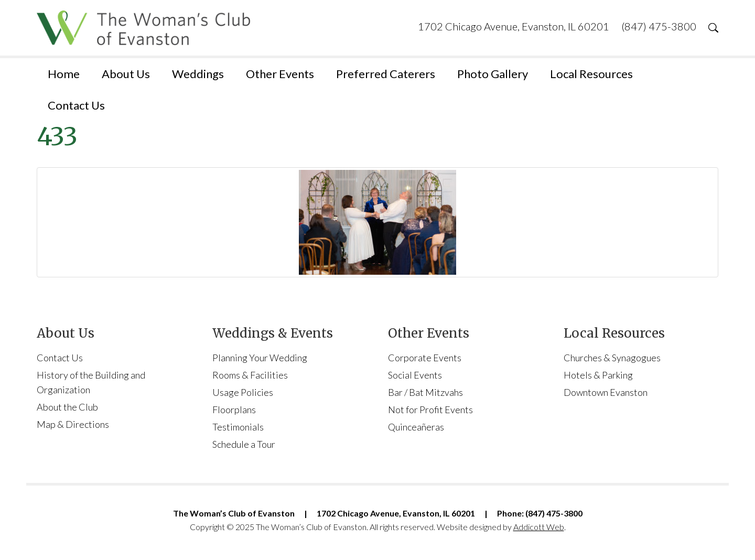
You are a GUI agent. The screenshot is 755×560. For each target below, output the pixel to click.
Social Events (415, 375)
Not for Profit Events (430, 410)
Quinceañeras (416, 427)
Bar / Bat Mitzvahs (425, 392)
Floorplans (234, 410)
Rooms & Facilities (250, 375)
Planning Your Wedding (260, 358)
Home (64, 74)
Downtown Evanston (606, 392)
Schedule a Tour (244, 444)
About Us (126, 74)
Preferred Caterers (386, 74)
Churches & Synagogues (612, 358)
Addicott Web (539, 527)
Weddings (198, 74)
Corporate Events (425, 358)
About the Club (67, 407)
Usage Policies (243, 392)
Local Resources (591, 74)
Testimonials (238, 427)
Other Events (280, 74)
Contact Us (76, 105)
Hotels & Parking (598, 375)
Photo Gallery (493, 74)
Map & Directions (73, 424)
